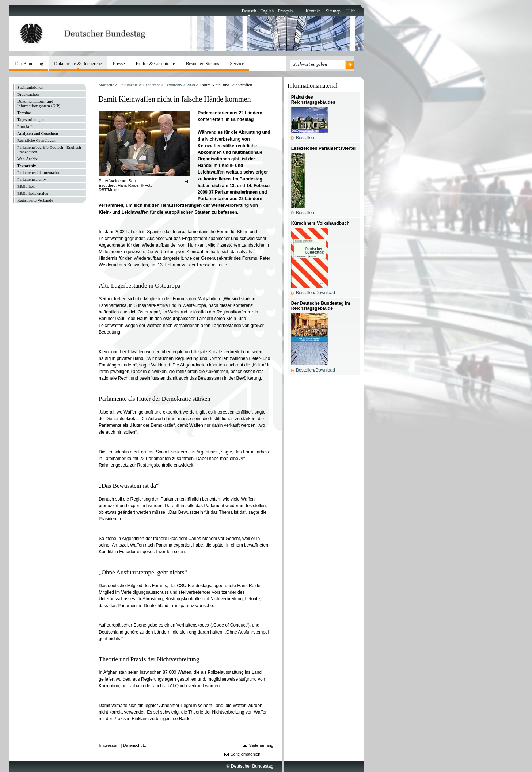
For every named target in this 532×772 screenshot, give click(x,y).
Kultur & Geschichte (156, 63)
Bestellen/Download (316, 293)
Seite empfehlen (246, 754)
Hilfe (351, 11)
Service (237, 63)
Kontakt (313, 11)
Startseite (106, 85)
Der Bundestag (29, 63)
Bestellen (305, 138)
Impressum (110, 745)
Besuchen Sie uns (203, 63)
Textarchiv (174, 85)
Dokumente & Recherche (139, 85)
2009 (191, 85)
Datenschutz (135, 745)
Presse (119, 63)
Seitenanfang (261, 745)
